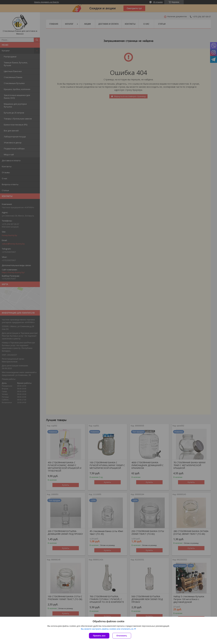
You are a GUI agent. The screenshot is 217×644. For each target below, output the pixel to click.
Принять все (99, 636)
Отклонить (122, 636)
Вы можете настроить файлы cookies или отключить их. (108, 629)
